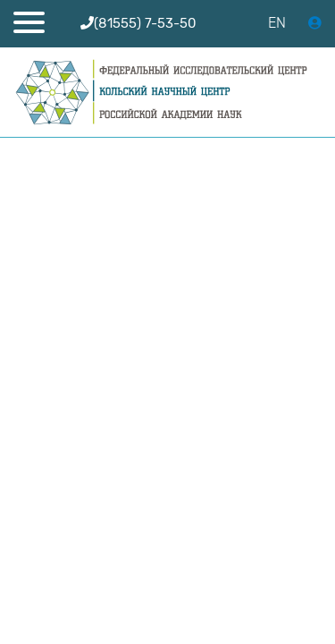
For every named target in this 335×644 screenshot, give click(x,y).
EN (277, 23)
